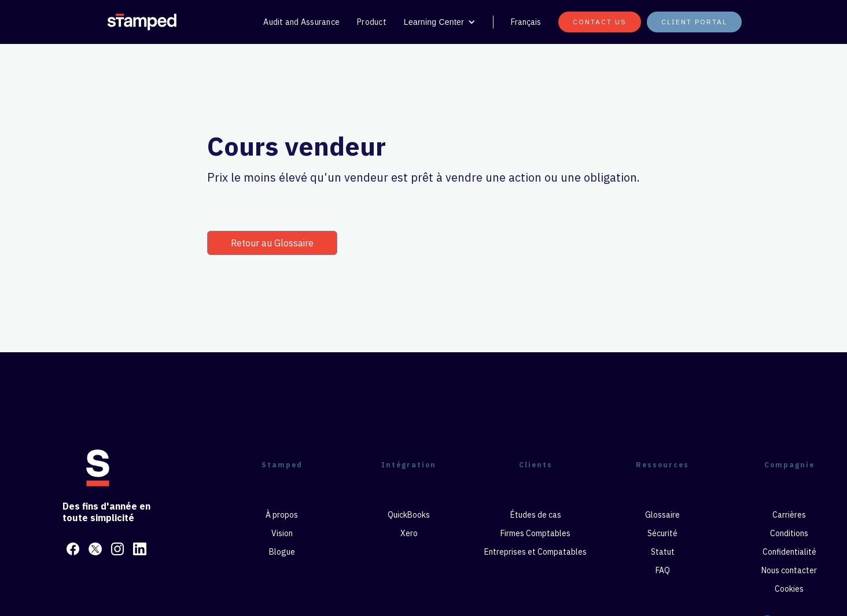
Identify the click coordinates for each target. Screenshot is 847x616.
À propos (282, 515)
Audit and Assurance (301, 22)
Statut (663, 552)
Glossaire (662, 515)
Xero (409, 533)
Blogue (282, 552)
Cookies (789, 589)
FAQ (663, 570)
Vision (282, 533)
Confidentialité (789, 552)
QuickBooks (409, 515)
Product (372, 22)
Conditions (789, 533)
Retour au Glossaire (272, 243)
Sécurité (662, 533)
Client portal (694, 22)
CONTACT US (600, 22)
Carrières (789, 515)
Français (526, 22)
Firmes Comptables (535, 533)
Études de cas (536, 515)
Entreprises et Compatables (535, 552)
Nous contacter (789, 570)
